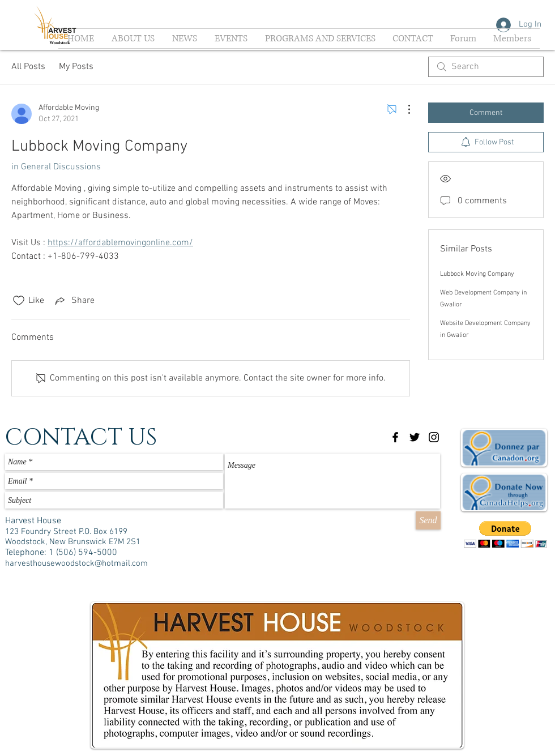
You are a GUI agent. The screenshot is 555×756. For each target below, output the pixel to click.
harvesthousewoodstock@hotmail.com (76, 563)
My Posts (76, 67)
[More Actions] (403, 109)
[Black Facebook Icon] (395, 437)
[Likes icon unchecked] (19, 301)
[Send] (428, 520)
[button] (505, 534)
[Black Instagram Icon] (434, 437)
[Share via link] (74, 301)
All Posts (28, 67)
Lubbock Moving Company (477, 274)
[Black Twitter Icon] (415, 437)
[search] (486, 67)
